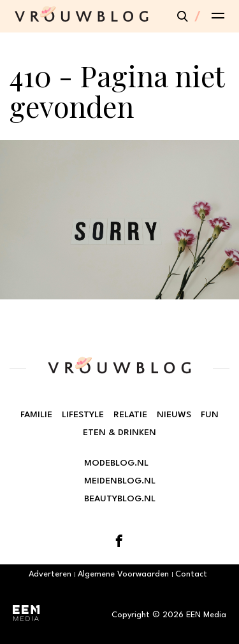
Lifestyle (83, 415)
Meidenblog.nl (120, 481)
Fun (210, 415)
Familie (36, 415)
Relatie (130, 415)
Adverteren (50, 574)
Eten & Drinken (119, 433)
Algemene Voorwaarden (123, 574)
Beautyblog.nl (120, 499)
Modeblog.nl (116, 463)
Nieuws (174, 415)
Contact (191, 574)
